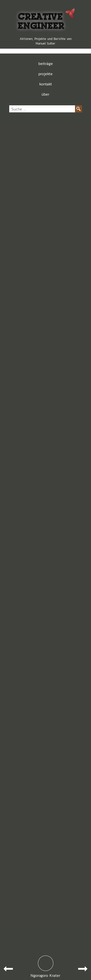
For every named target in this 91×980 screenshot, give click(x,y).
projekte (45, 74)
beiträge (46, 63)
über (45, 94)
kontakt (46, 84)
